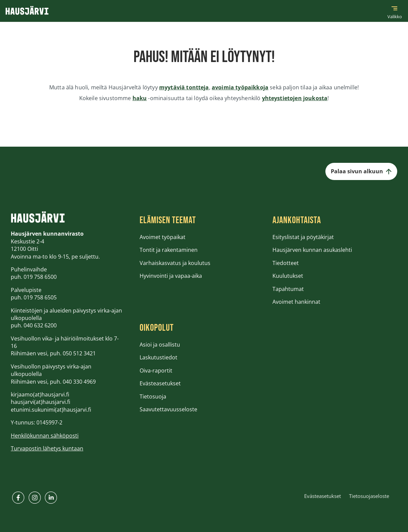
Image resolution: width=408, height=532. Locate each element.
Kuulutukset (288, 276)
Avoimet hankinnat (296, 302)
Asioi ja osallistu (160, 345)
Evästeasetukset (160, 383)
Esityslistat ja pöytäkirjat (303, 237)
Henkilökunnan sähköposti (45, 436)
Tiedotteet (286, 263)
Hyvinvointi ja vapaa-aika (171, 276)
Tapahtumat (288, 289)
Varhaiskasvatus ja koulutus (175, 263)
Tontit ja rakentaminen (169, 250)
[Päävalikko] (395, 11)
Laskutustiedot (158, 357)
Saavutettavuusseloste (168, 409)
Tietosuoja (153, 396)
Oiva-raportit (156, 371)
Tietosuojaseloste (369, 496)
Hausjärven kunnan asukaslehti (312, 250)
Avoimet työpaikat (163, 237)
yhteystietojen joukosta (295, 98)
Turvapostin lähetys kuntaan (47, 448)
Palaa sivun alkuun (361, 171)
